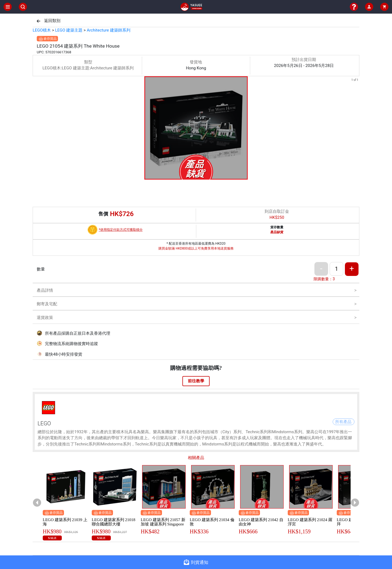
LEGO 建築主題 (69, 30)
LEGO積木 (42, 30)
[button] (196, 176)
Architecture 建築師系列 (109, 30)
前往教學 (196, 381)
